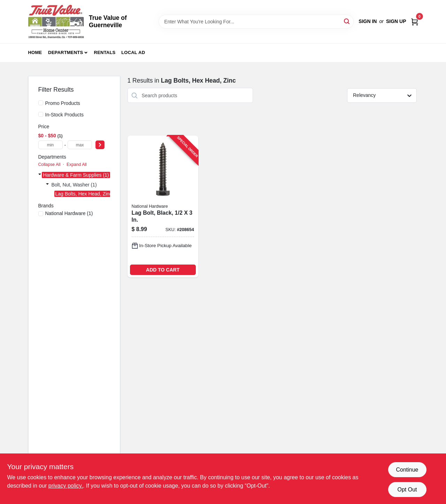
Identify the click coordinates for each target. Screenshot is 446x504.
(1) (69, 213)
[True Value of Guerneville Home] (56, 22)
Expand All (77, 165)
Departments (66, 52)
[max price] (80, 145)
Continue (407, 470)
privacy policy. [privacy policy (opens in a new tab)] (66, 486)
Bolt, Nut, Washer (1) (74, 185)
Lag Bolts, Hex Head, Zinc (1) (87, 194)
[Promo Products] (41, 103)
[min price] (51, 145)
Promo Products (63, 103)
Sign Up (396, 21)
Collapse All (49, 165)
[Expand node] (40, 175)
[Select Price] (100, 145)
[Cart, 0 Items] (415, 21)
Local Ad (133, 52)
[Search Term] (256, 22)
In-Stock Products (65, 115)
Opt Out (407, 490)
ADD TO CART (163, 270)
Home (35, 52)
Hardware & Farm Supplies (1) (76, 175)
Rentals (105, 52)
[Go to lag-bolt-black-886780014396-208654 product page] (163, 207)
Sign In (368, 21)
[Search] (347, 21)
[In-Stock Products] (41, 114)
